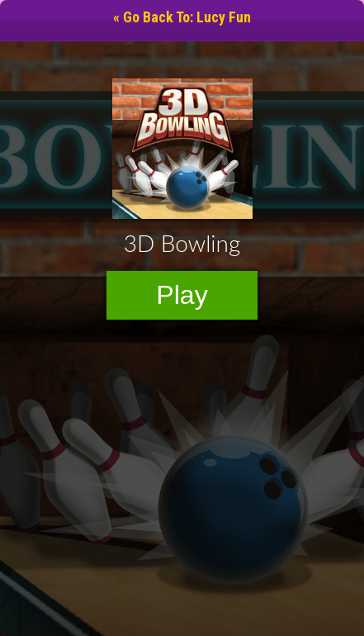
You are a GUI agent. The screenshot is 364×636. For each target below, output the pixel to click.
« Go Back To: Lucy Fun (182, 17)
